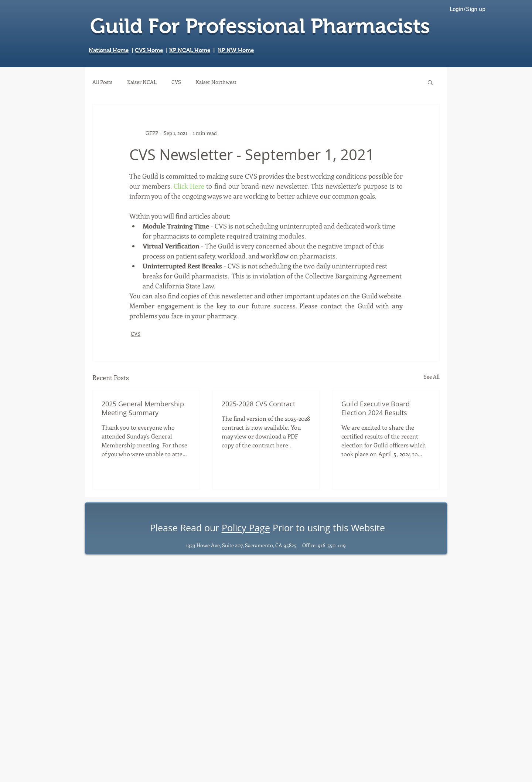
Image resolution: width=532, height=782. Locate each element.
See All (432, 377)
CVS (176, 82)
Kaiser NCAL (142, 82)
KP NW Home (236, 50)
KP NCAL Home (190, 50)
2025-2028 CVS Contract (258, 404)
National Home (109, 50)
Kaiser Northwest (216, 82)
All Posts (102, 82)
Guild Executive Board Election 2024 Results (376, 408)
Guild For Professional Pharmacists (260, 26)
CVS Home (149, 50)
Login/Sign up (468, 10)
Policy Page (246, 528)
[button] (430, 82)
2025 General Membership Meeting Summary (143, 408)
